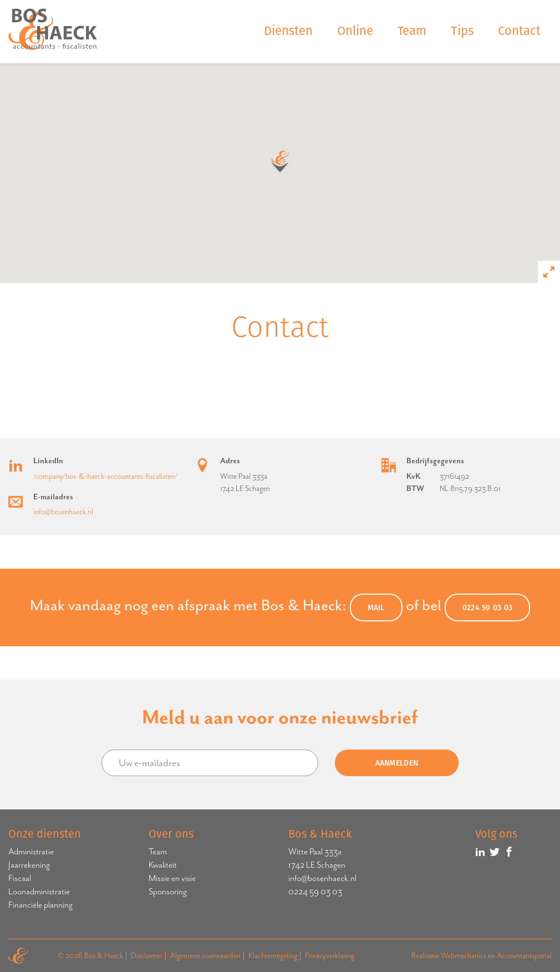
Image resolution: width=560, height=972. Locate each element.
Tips (462, 31)
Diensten (288, 31)
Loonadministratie (39, 892)
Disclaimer (147, 956)
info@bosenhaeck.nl (63, 512)
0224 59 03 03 (488, 607)
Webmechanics (464, 956)
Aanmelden (397, 763)
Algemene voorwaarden (205, 956)
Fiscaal (20, 878)
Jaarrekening (29, 865)
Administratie (31, 852)
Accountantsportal (524, 956)
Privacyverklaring (330, 956)
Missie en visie (172, 878)
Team (412, 31)
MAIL (376, 607)
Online (355, 31)
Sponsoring (168, 892)
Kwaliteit (163, 865)
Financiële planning (40, 905)
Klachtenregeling (273, 956)
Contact (519, 31)
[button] (280, 161)
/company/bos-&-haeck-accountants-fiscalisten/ (105, 476)
